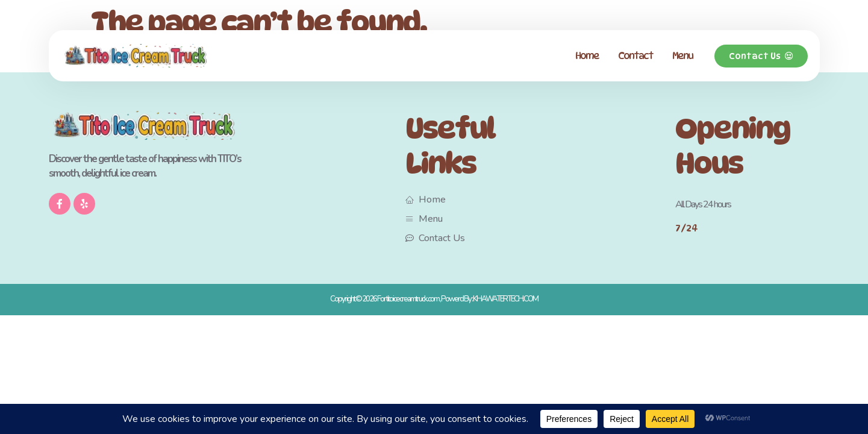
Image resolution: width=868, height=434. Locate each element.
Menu (682, 56)
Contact (635, 56)
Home (587, 56)
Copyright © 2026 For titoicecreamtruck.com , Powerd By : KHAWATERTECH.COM (434, 299)
